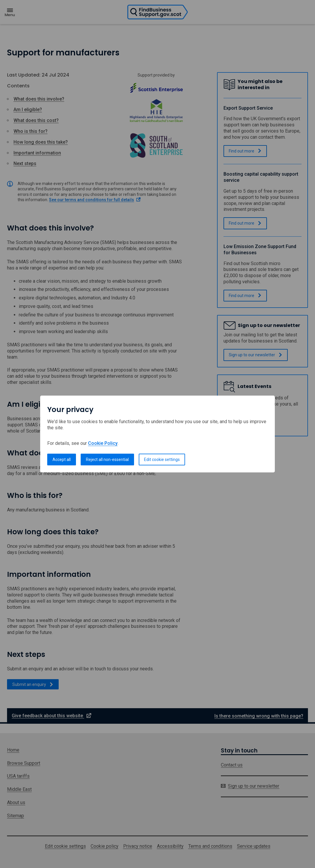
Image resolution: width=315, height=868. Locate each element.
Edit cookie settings (162, 460)
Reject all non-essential (107, 460)
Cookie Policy (103, 443)
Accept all (62, 460)
